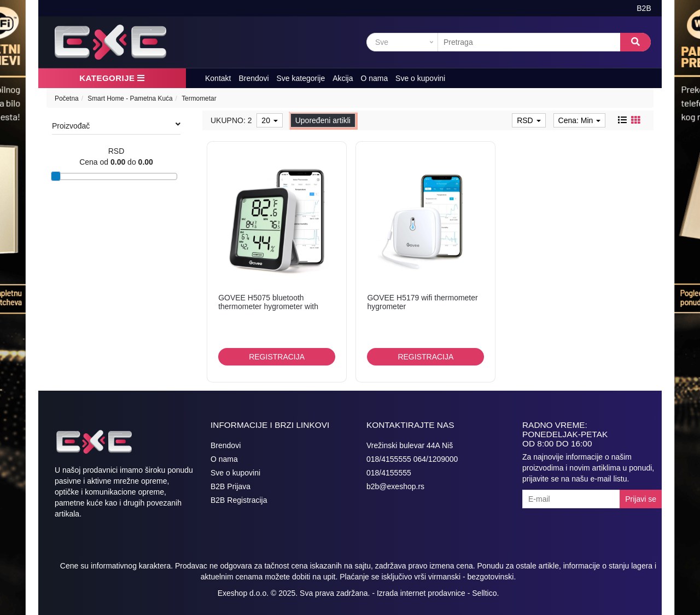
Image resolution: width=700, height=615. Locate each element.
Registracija (277, 357)
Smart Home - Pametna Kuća (130, 98)
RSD (529, 120)
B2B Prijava (231, 486)
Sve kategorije (301, 78)
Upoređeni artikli (323, 120)
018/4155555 (389, 473)
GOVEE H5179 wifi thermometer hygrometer (422, 302)
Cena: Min (580, 120)
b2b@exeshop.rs (395, 486)
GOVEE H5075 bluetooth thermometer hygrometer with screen (268, 306)
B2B (644, 8)
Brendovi (253, 78)
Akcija (343, 78)
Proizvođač (116, 125)
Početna (67, 98)
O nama (374, 78)
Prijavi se (641, 499)
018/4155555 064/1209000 (412, 459)
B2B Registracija (239, 500)
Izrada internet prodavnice (421, 593)
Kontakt (218, 78)
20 (269, 120)
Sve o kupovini (420, 78)
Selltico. (485, 593)
